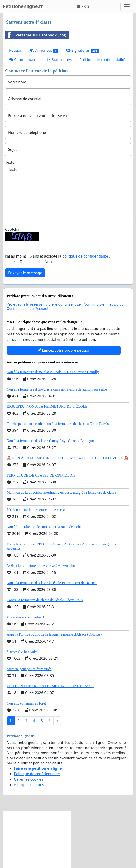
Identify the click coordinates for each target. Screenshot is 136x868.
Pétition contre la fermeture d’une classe (36, 510)
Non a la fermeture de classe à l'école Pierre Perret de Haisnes (52, 583)
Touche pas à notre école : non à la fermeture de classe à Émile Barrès (58, 424)
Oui (23, 262)
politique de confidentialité (86, 256)
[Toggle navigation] (127, 6)
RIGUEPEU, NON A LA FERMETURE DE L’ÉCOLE (47, 406)
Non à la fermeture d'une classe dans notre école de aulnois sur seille (57, 389)
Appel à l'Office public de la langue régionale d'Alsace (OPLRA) (54, 634)
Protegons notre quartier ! (25, 617)
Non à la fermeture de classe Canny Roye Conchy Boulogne (51, 441)
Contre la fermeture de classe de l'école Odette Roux (45, 600)
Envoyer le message (25, 273)
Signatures (82, 50)
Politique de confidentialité (102, 60)
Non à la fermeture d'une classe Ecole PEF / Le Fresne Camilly (53, 372)
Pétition (16, 50)
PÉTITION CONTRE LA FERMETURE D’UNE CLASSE (50, 686)
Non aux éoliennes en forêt (26, 703)
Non (48, 262)
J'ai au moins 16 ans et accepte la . (58, 256)
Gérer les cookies (29, 779)
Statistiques (60, 60)
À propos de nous (29, 785)
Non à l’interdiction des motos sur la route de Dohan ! (46, 527)
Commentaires (24, 60)
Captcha (12, 229)
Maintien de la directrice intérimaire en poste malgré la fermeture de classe (61, 492)
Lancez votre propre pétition (64, 350)
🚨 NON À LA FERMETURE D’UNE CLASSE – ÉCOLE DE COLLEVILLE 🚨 (68, 458)
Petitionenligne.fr (23, 6)
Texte (10, 162)
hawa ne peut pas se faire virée (29, 669)
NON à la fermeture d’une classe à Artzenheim (41, 565)
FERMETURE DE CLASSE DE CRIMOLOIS (41, 475)
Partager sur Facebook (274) (36, 35)
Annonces (44, 50)
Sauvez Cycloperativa (23, 652)
